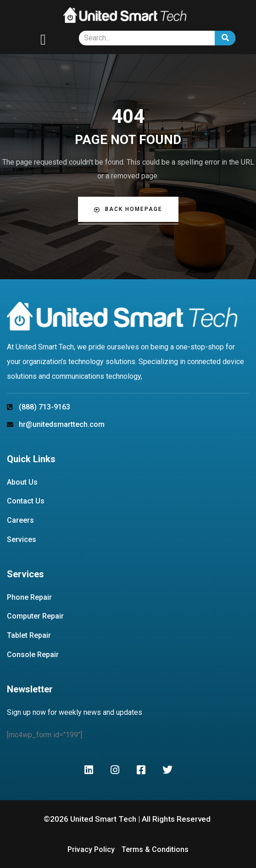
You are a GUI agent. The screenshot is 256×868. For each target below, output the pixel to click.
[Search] (225, 38)
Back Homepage (128, 209)
